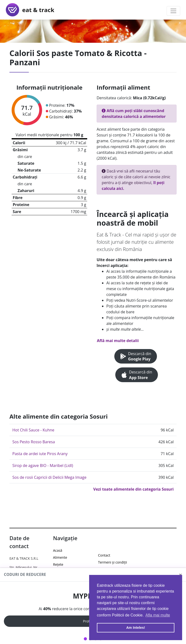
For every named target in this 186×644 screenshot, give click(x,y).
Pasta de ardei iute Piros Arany (40, 454)
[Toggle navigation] (173, 11)
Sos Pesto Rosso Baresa (34, 442)
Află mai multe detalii (118, 341)
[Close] (180, 575)
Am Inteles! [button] (136, 628)
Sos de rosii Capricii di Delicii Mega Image (49, 477)
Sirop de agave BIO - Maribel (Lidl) (43, 465)
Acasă (58, 550)
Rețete (58, 564)
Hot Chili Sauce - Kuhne (33, 430)
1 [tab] (85, 639)
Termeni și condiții (113, 562)
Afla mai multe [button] (158, 615)
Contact (104, 555)
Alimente (60, 557)
